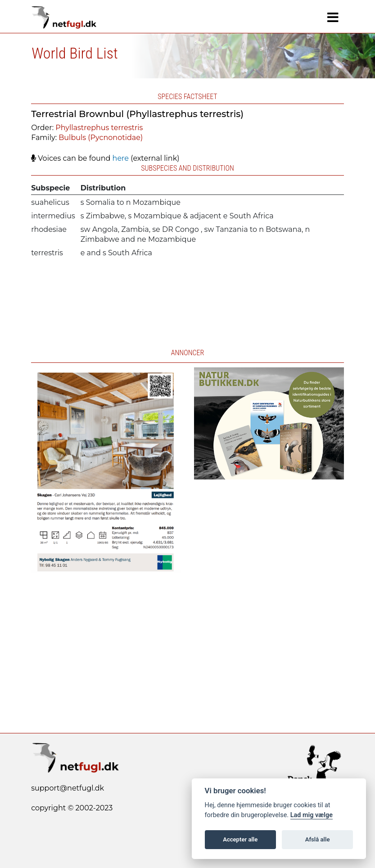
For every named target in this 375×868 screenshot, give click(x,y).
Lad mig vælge (312, 815)
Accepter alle (240, 839)
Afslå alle (318, 839)
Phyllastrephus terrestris (99, 128)
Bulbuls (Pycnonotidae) (101, 138)
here (121, 158)
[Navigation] (333, 18)
